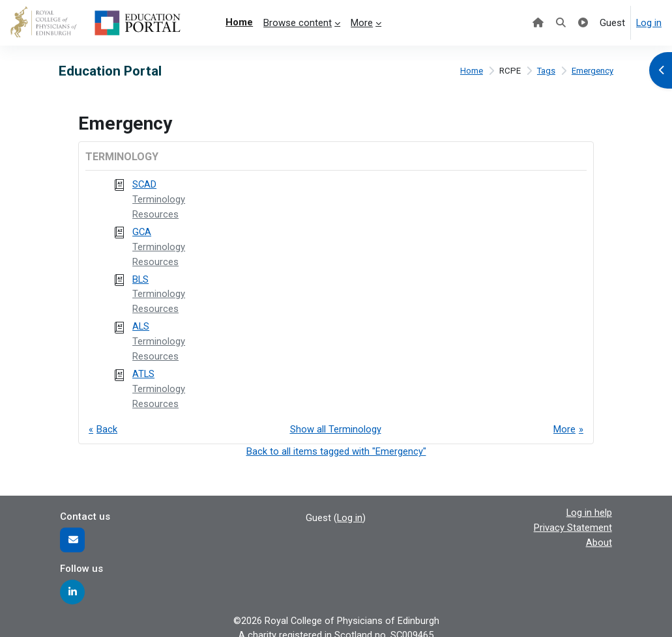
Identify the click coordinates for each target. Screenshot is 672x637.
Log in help (589, 506)
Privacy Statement (573, 521)
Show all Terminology (336, 424)
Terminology (159, 199)
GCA (142, 231)
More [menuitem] (362, 23)
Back (107, 424)
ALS (141, 323)
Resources (155, 214)
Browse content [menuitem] (298, 23)
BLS (140, 277)
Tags (546, 71)
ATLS (143, 369)
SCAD (145, 184)
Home (471, 71)
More (564, 424)
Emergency (592, 71)
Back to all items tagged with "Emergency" (336, 446)
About (599, 535)
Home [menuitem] (239, 22)
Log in (649, 23)
